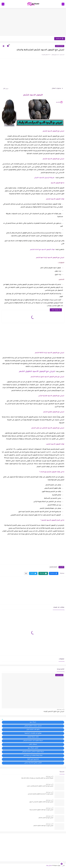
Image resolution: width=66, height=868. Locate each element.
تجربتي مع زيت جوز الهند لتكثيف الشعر (43, 826)
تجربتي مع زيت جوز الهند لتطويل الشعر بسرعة (41, 810)
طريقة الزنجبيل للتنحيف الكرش (44, 178)
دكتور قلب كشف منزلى (33, 730)
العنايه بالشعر (60, 46)
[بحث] (3, 4)
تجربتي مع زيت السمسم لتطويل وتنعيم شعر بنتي (41, 794)
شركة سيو (33, 722)
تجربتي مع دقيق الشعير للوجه (54, 712)
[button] (54, 573)
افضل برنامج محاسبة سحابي (33, 763)
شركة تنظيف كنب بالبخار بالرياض (33, 741)
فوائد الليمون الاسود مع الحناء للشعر (42, 250)
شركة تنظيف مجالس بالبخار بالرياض (33, 752)
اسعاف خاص (33, 744)
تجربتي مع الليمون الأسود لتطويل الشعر (37, 372)
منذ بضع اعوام (60, 709)
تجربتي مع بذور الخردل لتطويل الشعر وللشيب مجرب (40, 786)
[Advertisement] (33, 22)
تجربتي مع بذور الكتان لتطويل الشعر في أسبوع (41, 802)
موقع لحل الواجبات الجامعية (33, 733)
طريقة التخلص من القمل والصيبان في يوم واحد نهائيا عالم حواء (37, 778)
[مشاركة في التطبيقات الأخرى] (26, 573)
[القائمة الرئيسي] (63, 4)
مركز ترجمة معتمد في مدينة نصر (33, 756)
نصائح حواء (49, 866)
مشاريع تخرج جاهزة (33, 759)
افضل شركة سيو (33, 748)
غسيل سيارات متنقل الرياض (33, 726)
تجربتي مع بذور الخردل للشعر (46, 818)
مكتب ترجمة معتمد (33, 737)
